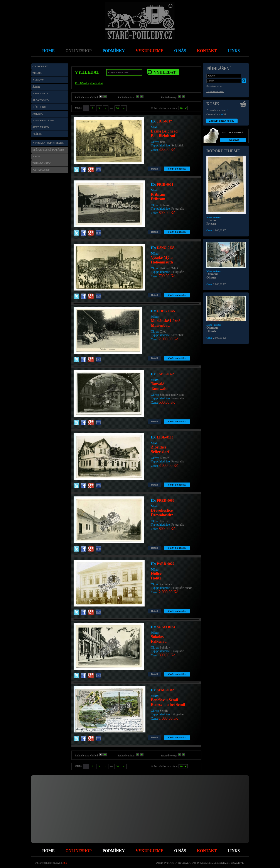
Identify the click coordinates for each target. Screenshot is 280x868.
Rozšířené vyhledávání (89, 83)
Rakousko (40, 93)
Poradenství (42, 163)
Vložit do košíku (177, 169)
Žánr (36, 87)
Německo (39, 107)
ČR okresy (40, 66)
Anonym (38, 80)
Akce (36, 156)
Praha (37, 73)
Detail (155, 169)
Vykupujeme (149, 851)
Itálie (37, 134)
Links (234, 851)
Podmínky (114, 851)
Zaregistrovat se (214, 86)
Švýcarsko (41, 127)
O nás (180, 851)
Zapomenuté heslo (215, 91)
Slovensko (41, 100)
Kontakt (207, 851)
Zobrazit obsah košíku (222, 121)
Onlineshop (79, 851)
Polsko (38, 114)
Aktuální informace (48, 143)
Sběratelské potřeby (49, 150)
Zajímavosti (41, 170)
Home (48, 851)
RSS (65, 863)
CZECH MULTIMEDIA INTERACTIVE (222, 863)
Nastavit (234, 140)
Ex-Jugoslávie (43, 121)
